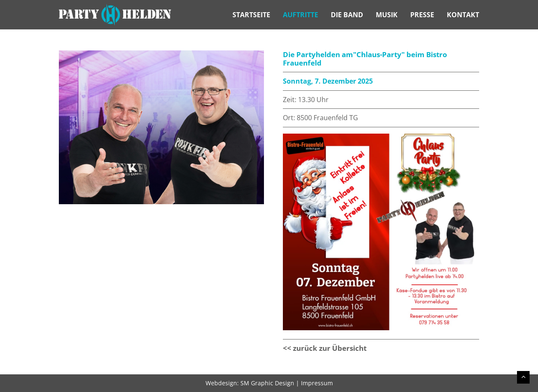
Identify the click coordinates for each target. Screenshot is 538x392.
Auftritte (301, 15)
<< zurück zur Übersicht (325, 348)
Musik (387, 15)
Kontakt (463, 15)
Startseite (251, 15)
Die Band (347, 15)
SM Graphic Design (267, 383)
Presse (422, 15)
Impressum (317, 383)
